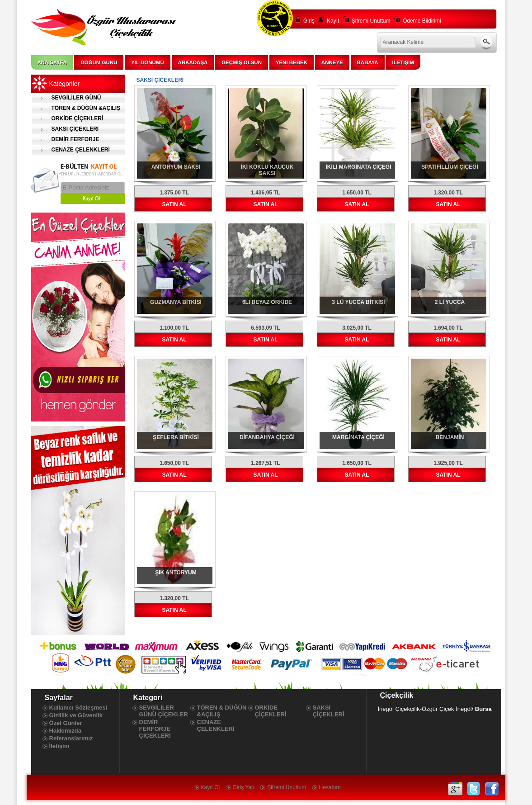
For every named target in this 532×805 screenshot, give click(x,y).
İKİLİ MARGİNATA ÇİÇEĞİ (358, 167)
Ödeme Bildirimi (422, 21)
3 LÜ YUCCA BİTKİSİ (358, 302)
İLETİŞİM (403, 62)
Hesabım (330, 787)
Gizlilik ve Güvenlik (76, 715)
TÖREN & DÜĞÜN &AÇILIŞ (86, 108)
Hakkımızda (66, 731)
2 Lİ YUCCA (450, 302)
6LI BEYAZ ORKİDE (267, 302)
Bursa (483, 709)
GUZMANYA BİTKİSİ (176, 302)
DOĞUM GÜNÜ (99, 62)
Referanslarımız (71, 738)
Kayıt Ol (210, 787)
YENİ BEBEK (292, 62)
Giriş (309, 21)
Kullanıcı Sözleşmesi (78, 708)
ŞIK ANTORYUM (176, 573)
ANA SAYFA (52, 62)
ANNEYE (332, 62)
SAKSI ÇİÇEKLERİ (75, 129)
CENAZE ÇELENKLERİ (81, 150)
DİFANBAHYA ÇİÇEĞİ (267, 437)
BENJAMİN (450, 437)
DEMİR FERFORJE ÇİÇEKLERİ (65, 140)
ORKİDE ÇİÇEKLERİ (78, 118)
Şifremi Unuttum (371, 21)
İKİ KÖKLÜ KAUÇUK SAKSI (267, 170)
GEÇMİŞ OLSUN (242, 62)
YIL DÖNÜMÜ (148, 62)
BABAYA (368, 62)
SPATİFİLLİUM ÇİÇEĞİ (450, 167)
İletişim (59, 746)
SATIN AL (174, 204)
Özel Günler (66, 723)
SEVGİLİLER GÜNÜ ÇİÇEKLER (66, 99)
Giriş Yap (244, 787)
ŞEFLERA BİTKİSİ (176, 437)
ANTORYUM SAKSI (176, 167)
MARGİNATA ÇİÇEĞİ (358, 437)
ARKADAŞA (193, 62)
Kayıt (333, 21)
